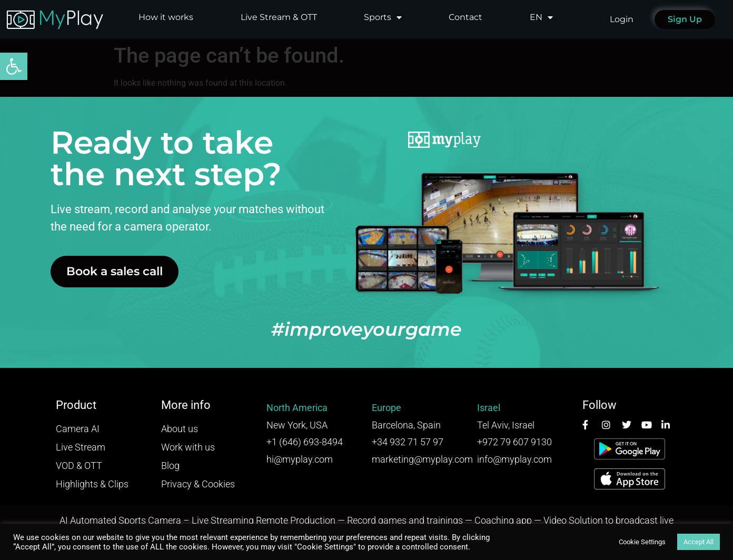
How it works (166, 17)
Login (622, 19)
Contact (465, 17)
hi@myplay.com (300, 459)
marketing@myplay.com (422, 459)
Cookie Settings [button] (642, 542)
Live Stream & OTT (279, 17)
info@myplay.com (514, 459)
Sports (383, 17)
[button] (14, 66)
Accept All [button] (699, 542)
